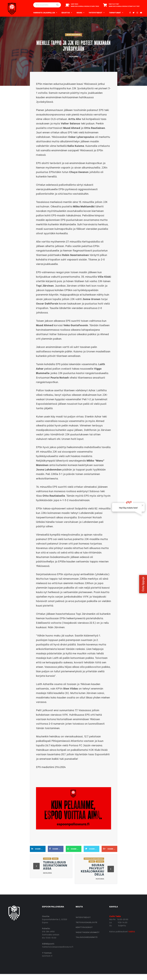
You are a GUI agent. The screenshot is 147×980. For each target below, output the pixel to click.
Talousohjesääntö (87, 937)
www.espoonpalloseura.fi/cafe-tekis (85, 6)
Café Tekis (115, 916)
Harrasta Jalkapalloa (44, 13)
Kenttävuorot (84, 927)
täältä (132, 932)
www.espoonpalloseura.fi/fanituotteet (124, 6)
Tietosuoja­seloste (87, 922)
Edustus (66, 13)
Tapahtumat (115, 13)
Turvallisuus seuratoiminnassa (55, 865)
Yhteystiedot (96, 13)
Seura (79, 13)
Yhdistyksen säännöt (88, 932)
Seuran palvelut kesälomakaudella (92, 870)
